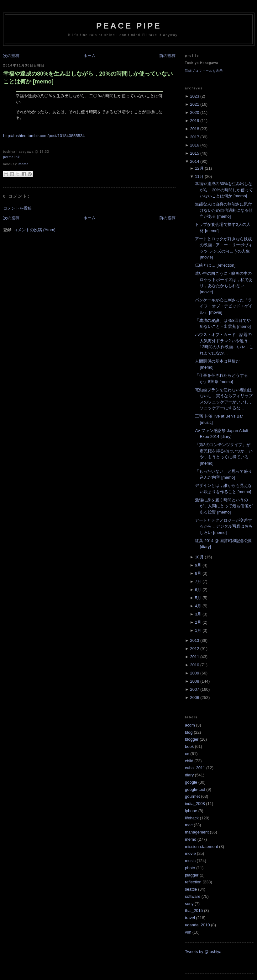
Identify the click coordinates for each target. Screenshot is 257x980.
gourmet (192, 796)
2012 (194, 649)
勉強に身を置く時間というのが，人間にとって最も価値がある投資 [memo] (224, 506)
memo (24, 164)
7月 (198, 581)
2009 (194, 673)
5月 (198, 598)
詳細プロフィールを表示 (204, 71)
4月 (198, 606)
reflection (193, 882)
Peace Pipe (129, 26)
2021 (194, 104)
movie (190, 853)
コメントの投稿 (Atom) (34, 230)
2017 (194, 137)
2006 (194, 698)
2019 (194, 121)
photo (190, 868)
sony (189, 904)
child (189, 761)
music (190, 861)
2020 (194, 112)
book (189, 746)
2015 (194, 153)
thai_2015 (194, 911)
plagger (192, 875)
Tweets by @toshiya (203, 952)
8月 (198, 573)
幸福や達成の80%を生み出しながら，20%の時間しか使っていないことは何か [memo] (88, 78)
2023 (194, 96)
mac (189, 825)
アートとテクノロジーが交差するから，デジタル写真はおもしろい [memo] (224, 526)
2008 (194, 681)
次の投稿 (11, 56)
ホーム (89, 56)
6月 (198, 590)
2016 (194, 145)
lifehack (192, 818)
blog (189, 732)
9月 (198, 565)
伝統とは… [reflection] (215, 265)
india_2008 (195, 804)
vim (188, 932)
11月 (199, 176)
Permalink (11, 157)
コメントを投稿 (17, 208)
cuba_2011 (195, 768)
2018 (194, 129)
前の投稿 (167, 56)
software (193, 896)
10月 (199, 557)
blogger (192, 739)
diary (189, 775)
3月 (198, 614)
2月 (198, 622)
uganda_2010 (197, 925)
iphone (191, 811)
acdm (190, 725)
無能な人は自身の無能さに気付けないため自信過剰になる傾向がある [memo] (224, 210)
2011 (194, 657)
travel (190, 918)
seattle (191, 889)
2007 (194, 689)
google (191, 782)
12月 (199, 168)
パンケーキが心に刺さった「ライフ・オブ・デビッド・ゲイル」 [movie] (224, 306)
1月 (198, 630)
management (197, 832)
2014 (194, 161)
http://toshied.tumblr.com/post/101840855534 (44, 136)
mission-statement (201, 847)
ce (187, 754)
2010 (194, 665)
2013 (194, 640)
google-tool (195, 789)
